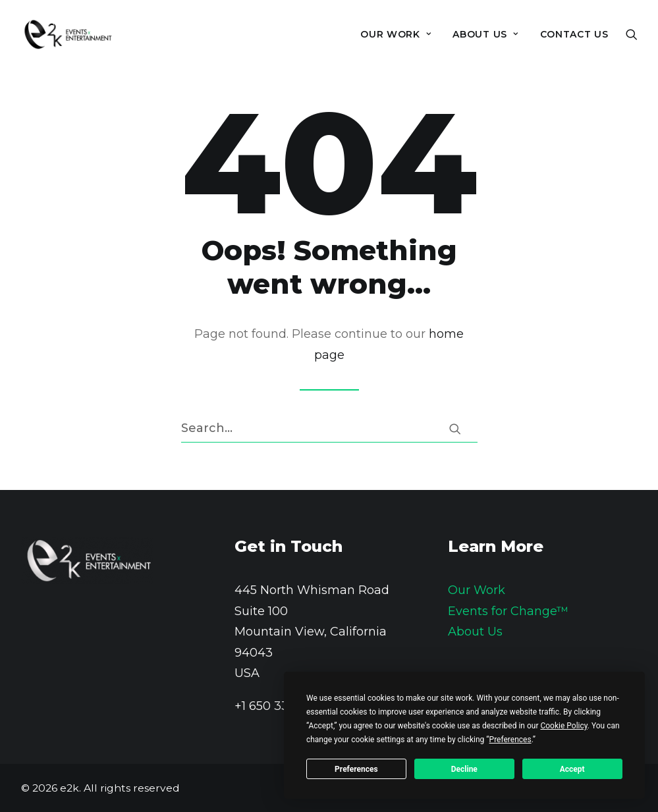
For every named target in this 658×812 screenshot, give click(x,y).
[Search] (329, 428)
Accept (572, 769)
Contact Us (574, 34)
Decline (464, 769)
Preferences (356, 769)
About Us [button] (485, 34)
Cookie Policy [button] (563, 726)
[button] (632, 34)
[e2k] (68, 34)
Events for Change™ (508, 611)
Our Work (396, 34)
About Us (475, 632)
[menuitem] (396, 34)
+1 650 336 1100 (279, 706)
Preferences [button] (510, 740)
